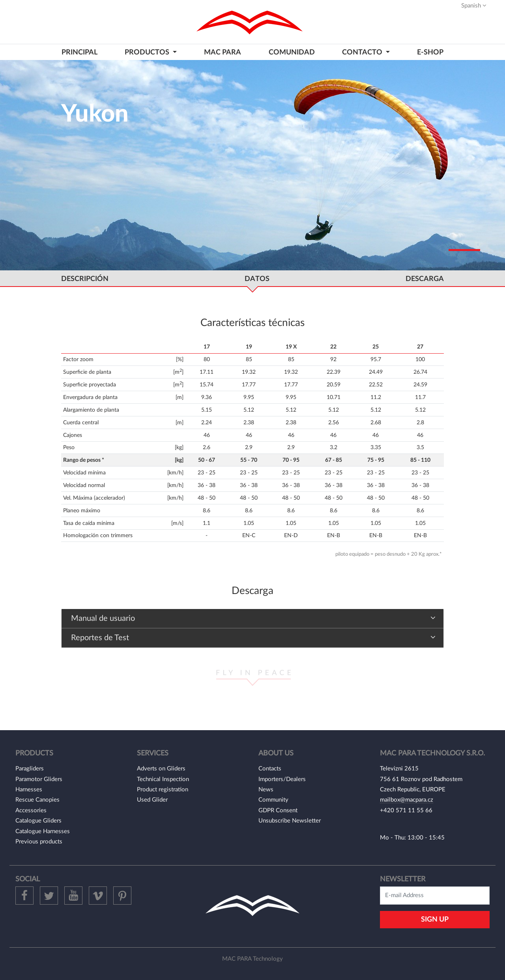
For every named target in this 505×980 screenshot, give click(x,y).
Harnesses (29, 790)
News (266, 790)
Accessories (31, 810)
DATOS (257, 279)
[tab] (252, 619)
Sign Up (435, 919)
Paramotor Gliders (39, 779)
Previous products (39, 842)
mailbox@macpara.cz (407, 800)
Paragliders (30, 769)
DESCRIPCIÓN (85, 279)
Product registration (163, 790)
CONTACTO (363, 52)
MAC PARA (223, 52)
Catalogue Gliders (38, 821)
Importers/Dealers (282, 779)
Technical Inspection (163, 779)
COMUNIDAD (292, 52)
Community (273, 800)
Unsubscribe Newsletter (290, 821)
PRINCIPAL (79, 52)
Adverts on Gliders (161, 769)
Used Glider (152, 800)
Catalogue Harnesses (43, 831)
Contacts (270, 769)
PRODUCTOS (148, 52)
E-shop (430, 52)
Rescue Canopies (37, 800)
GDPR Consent (278, 810)
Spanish (474, 6)
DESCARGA (425, 279)
